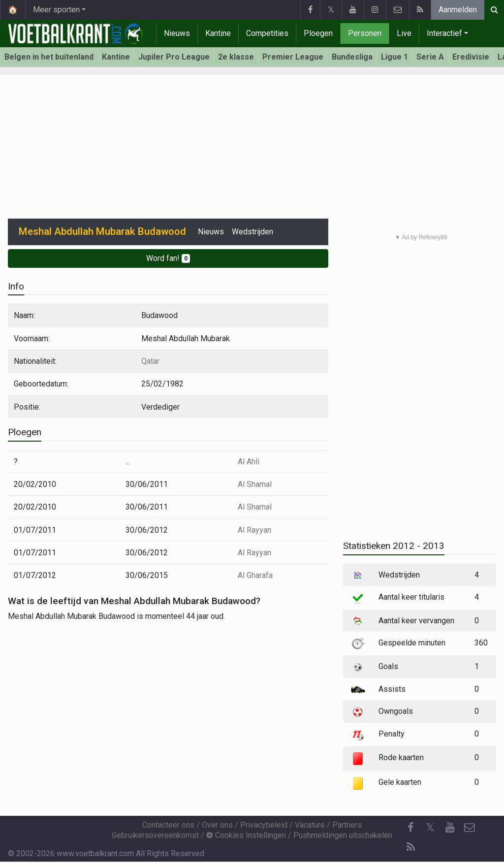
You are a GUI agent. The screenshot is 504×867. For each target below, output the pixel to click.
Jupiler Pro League (174, 57)
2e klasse (236, 57)
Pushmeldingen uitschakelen (343, 835)
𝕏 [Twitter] (430, 827)
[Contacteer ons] (470, 828)
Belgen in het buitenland (49, 57)
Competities (267, 33)
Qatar (150, 361)
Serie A (430, 57)
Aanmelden (458, 10)
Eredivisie (471, 57)
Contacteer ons (168, 825)
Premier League (293, 57)
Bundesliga (352, 57)
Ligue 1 (394, 57)
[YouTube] (450, 828)
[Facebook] (410, 828)
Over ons (217, 825)
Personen (365, 33)
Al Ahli (249, 462)
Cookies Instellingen (246, 835)
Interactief (444, 33)
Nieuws (177, 33)
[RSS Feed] (410, 847)
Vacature (310, 825)
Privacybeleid (264, 825)
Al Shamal (255, 484)
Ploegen (318, 33)
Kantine (218, 33)
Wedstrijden (252, 232)
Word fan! (168, 258)
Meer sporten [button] (56, 10)
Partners (347, 825)
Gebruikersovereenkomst (155, 835)
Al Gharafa (255, 575)
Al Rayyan (254, 530)
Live (404, 33)
